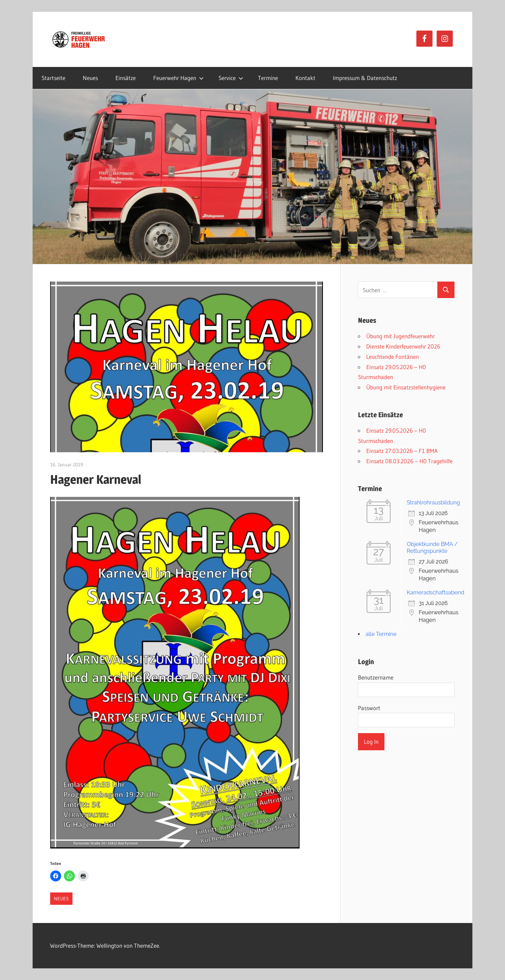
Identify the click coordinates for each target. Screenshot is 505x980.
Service (231, 78)
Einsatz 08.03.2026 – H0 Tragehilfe (409, 461)
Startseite (53, 78)
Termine (268, 78)
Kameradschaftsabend (436, 592)
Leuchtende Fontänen (392, 357)
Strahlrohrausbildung (433, 503)
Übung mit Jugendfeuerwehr (401, 336)
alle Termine (381, 634)
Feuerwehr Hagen (178, 78)
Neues (90, 78)
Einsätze (126, 78)
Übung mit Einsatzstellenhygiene (406, 387)
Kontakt (305, 78)
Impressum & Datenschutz (365, 78)
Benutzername (376, 677)
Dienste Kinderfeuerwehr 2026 (403, 346)
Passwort (369, 708)
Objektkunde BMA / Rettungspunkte (432, 548)
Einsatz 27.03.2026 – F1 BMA (402, 451)
